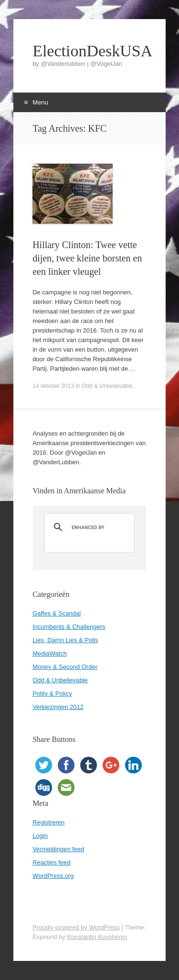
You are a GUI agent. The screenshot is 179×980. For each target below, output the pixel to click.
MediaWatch (50, 653)
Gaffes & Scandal (57, 613)
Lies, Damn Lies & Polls (65, 640)
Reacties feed (52, 862)
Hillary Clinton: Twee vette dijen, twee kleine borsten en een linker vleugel (87, 258)
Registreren (48, 822)
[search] (88, 527)
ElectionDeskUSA (89, 51)
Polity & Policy (52, 693)
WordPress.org (53, 876)
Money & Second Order (65, 667)
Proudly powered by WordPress (76, 927)
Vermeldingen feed (58, 849)
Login (40, 836)
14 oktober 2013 (53, 386)
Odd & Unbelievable (107, 386)
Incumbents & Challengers (69, 627)
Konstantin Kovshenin (97, 937)
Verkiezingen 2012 (58, 707)
